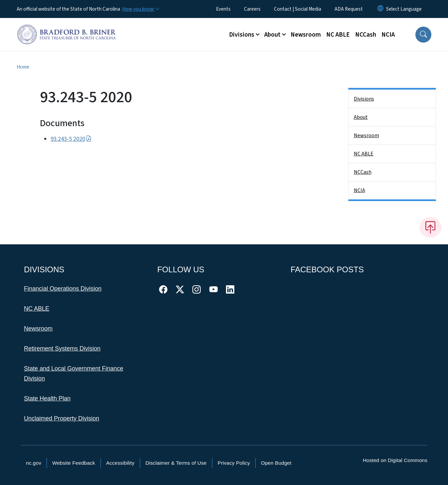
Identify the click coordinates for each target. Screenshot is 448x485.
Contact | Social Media (298, 9)
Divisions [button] (242, 35)
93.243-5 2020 (71, 139)
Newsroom (306, 35)
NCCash (366, 35)
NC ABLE (338, 35)
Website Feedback (74, 463)
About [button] (272, 35)
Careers (252, 9)
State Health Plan (47, 398)
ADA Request (349, 9)
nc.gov (34, 463)
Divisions (364, 99)
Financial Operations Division (63, 289)
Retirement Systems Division (62, 349)
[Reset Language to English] (380, 9)
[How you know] (140, 9)
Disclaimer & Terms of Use (176, 463)
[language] (404, 9)
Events (223, 9)
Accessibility (120, 463)
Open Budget (276, 463)
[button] (423, 35)
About (361, 117)
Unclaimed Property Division (62, 418)
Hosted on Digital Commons (395, 460)
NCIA (388, 35)
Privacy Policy (234, 463)
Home (23, 67)
